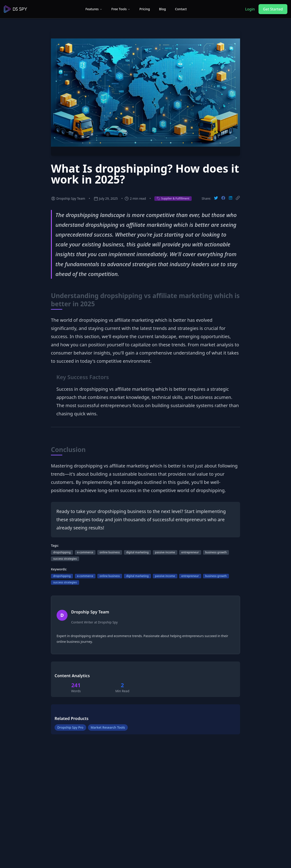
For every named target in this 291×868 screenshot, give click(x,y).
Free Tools (121, 9)
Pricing (145, 9)
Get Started (273, 9)
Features (94, 9)
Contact (181, 9)
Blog (162, 9)
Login (250, 9)
